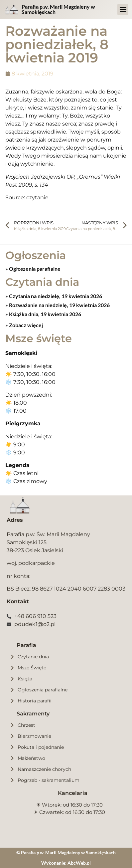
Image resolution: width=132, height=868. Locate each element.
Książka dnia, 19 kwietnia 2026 (45, 314)
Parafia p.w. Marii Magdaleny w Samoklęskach (58, 9)
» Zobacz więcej (24, 325)
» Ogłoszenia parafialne (33, 269)
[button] (123, 10)
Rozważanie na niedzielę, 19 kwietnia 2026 (59, 305)
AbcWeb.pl (79, 863)
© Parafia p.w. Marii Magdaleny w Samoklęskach (66, 852)
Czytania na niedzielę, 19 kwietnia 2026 (55, 296)
